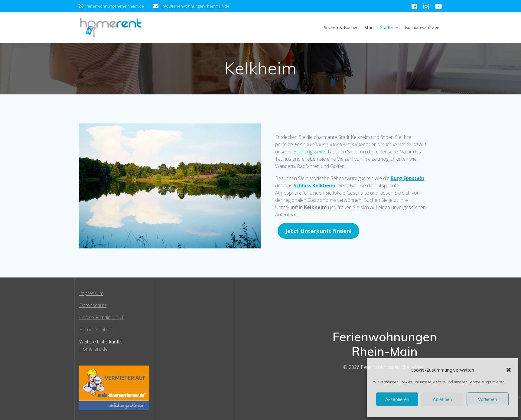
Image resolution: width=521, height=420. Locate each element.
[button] (509, 370)
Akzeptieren (397, 399)
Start (369, 27)
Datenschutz (93, 305)
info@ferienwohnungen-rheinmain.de (195, 6)
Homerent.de (93, 349)
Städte (389, 28)
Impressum (91, 293)
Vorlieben (488, 399)
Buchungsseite (309, 152)
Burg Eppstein (407, 178)
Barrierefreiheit (96, 330)
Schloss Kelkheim (314, 185)
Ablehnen (442, 399)
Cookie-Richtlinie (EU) (102, 317)
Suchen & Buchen (341, 27)
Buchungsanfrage (422, 27)
